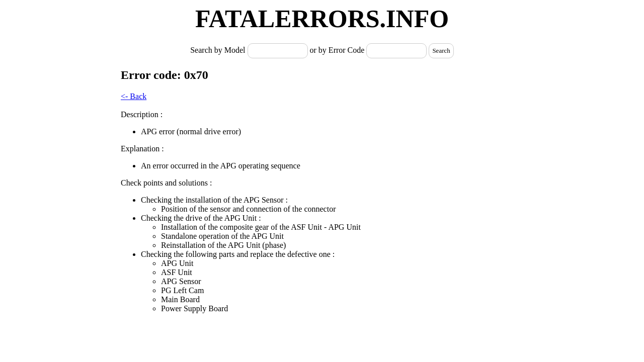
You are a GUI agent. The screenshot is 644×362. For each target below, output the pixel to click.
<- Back (134, 96)
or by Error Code (337, 50)
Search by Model (219, 50)
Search (441, 51)
